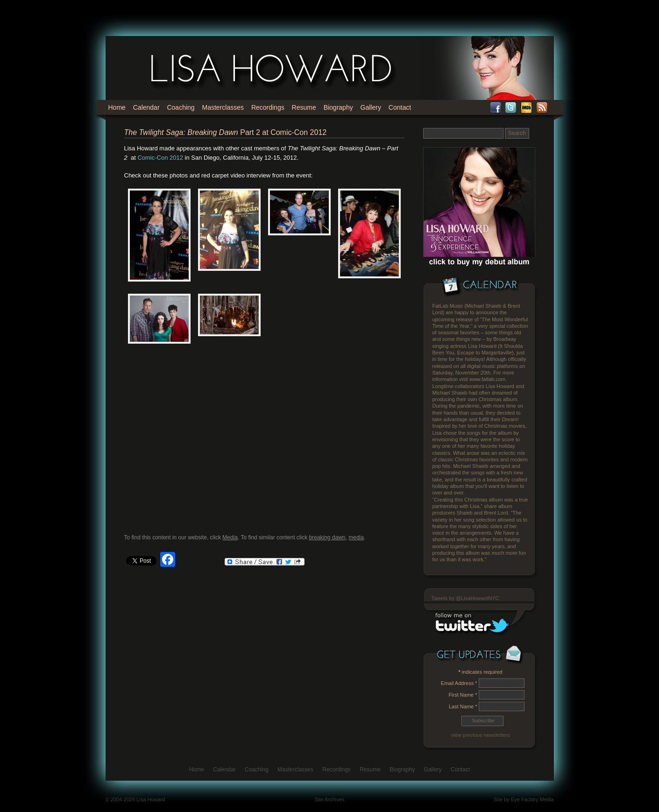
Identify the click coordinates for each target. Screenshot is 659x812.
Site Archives (330, 799)
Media (230, 537)
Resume (304, 107)
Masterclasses (223, 107)
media (356, 537)
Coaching (181, 107)
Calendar (146, 107)
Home (117, 107)
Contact (400, 107)
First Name (463, 695)
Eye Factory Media (532, 799)
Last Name (463, 706)
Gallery (371, 107)
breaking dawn (327, 537)
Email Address (459, 683)
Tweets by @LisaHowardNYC (465, 598)
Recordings (268, 107)
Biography (338, 107)
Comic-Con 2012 (160, 158)
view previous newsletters (480, 735)
